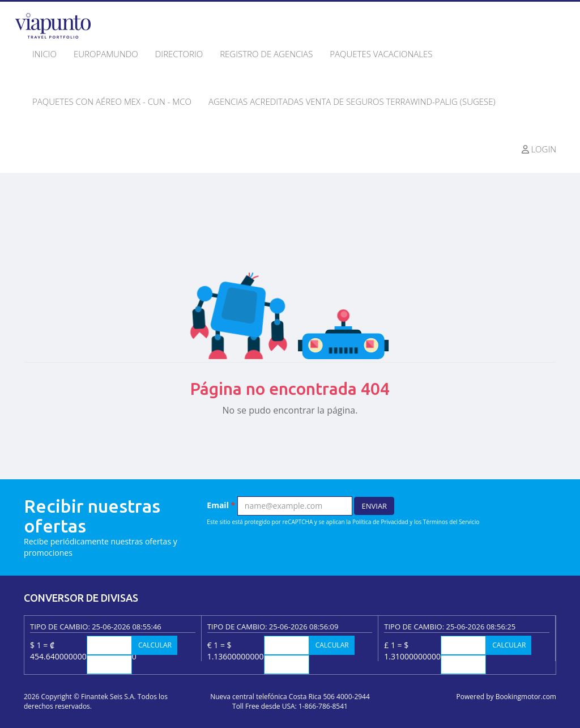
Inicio (44, 54)
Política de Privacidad (380, 522)
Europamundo (106, 54)
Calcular (155, 645)
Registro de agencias (266, 54)
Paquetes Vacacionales (381, 54)
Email (221, 505)
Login (539, 149)
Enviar (374, 506)
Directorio (179, 54)
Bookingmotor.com (526, 697)
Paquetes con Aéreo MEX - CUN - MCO (112, 101)
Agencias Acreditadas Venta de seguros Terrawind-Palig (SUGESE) (352, 101)
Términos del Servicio (451, 522)
